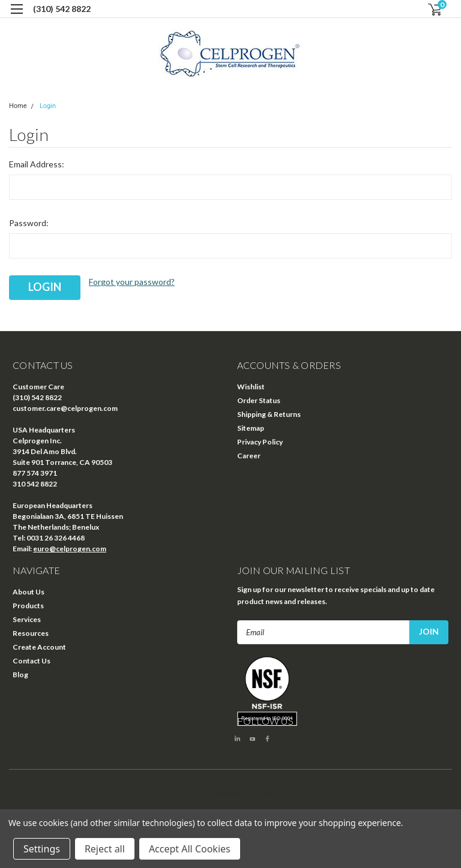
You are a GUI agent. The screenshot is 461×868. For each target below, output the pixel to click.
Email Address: (37, 164)
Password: (29, 223)
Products (28, 606)
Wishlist (251, 387)
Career (249, 456)
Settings (42, 849)
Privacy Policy (260, 442)
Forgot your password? (132, 282)
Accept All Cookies (190, 849)
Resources (31, 633)
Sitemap (251, 428)
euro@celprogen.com (70, 549)
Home (18, 106)
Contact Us (32, 661)
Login (48, 106)
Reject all (105, 849)
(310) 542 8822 (62, 9)
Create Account (39, 647)
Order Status (259, 400)
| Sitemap (261, 793)
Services (27, 619)
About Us (29, 592)
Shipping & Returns (269, 414)
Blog (20, 675)
